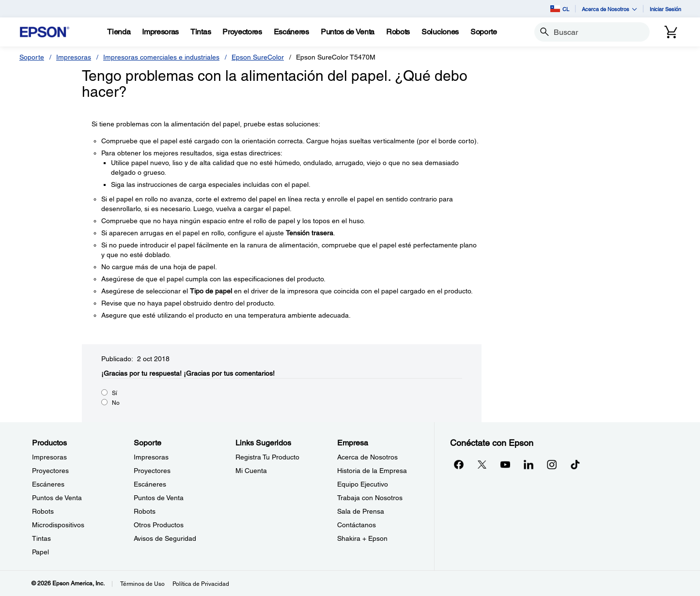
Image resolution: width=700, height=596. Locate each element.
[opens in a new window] (575, 464)
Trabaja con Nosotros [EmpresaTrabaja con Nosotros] (370, 498)
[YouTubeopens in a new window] (505, 464)
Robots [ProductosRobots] (43, 511)
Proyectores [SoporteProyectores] (152, 471)
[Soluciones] (440, 32)
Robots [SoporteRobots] (145, 511)
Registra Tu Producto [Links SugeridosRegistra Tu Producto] (267, 457)
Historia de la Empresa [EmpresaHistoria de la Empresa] (372, 471)
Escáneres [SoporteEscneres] (150, 484)
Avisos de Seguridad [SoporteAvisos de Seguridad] (165, 538)
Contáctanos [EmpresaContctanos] (357, 525)
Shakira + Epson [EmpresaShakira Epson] (362, 538)
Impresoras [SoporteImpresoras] (151, 457)
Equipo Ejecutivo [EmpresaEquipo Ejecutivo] (363, 484)
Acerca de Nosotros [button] (609, 9)
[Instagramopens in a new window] (552, 464)
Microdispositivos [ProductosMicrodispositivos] (58, 525)
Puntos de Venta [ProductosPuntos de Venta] (57, 498)
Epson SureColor (258, 57)
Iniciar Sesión (665, 9)
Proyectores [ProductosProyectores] (50, 471)
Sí (115, 393)
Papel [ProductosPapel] (40, 552)
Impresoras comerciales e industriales (161, 57)
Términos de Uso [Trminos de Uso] (142, 584)
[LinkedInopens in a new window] (529, 464)
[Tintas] (201, 32)
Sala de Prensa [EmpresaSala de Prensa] (361, 511)
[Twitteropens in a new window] (482, 464)
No (116, 403)
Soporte (32, 57)
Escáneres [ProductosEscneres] (48, 484)
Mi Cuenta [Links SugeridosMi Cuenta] (251, 471)
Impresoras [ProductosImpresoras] (49, 457)
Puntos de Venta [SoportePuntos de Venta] (159, 498)
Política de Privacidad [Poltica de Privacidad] (201, 584)
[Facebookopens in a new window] (459, 464)
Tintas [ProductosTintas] (41, 538)
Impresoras (74, 57)
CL (560, 9)
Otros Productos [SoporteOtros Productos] (159, 525)
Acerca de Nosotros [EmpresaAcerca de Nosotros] (367, 457)
